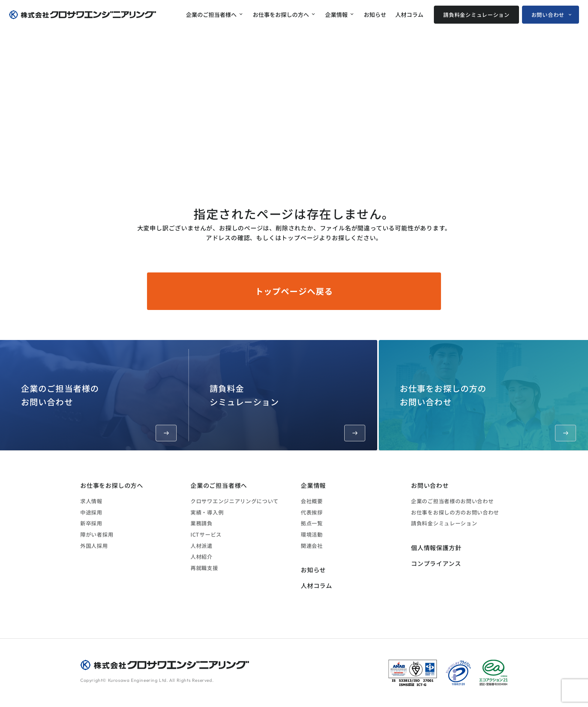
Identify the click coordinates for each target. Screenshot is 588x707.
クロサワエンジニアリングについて (235, 501)
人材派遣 (202, 546)
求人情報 (91, 501)
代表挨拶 (312, 512)
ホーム (408, 177)
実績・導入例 (207, 512)
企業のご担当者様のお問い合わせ (99, 411)
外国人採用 (94, 546)
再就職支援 (204, 568)
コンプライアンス (436, 563)
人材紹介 (202, 557)
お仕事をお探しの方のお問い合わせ (488, 411)
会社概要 (312, 501)
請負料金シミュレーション (476, 15)
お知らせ (375, 14)
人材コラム (409, 14)
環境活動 (312, 534)
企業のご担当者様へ (211, 14)
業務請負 (202, 523)
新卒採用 (91, 523)
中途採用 (91, 512)
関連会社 (312, 546)
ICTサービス (206, 534)
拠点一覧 (312, 523)
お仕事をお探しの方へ (281, 14)
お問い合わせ (548, 15)
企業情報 (336, 14)
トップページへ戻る (294, 291)
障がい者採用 (97, 534)
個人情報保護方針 (436, 548)
